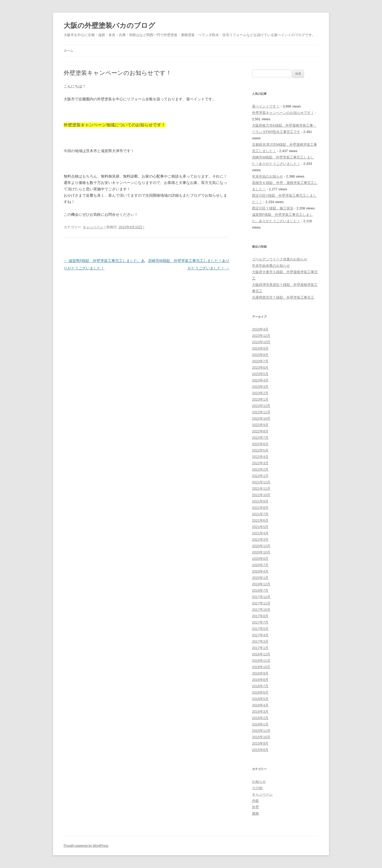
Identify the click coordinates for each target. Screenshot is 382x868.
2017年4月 (260, 635)
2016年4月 (260, 705)
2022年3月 (260, 463)
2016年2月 (260, 718)
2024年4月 (260, 329)
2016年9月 (260, 673)
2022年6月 (260, 444)
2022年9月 (260, 425)
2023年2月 (260, 393)
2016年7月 (260, 686)
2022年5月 (260, 450)
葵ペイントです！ (266, 106)
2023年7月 (260, 361)
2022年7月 (260, 438)
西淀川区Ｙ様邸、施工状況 (273, 208)
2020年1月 (260, 578)
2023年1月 (260, 399)
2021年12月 (261, 482)
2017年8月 (260, 616)
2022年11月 (261, 412)
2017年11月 (261, 603)
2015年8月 (260, 750)
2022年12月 (261, 406)
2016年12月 (261, 654)
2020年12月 (261, 546)
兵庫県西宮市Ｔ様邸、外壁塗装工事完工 (283, 297)
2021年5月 (260, 527)
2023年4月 (260, 380)
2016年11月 (261, 661)
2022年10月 (261, 418)
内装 (255, 801)
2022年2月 (260, 469)
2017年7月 (260, 622)
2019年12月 (261, 584)
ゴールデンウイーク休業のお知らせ (280, 259)
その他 (257, 788)
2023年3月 (260, 387)
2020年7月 (260, 565)
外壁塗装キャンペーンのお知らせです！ (283, 113)
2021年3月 (260, 540)
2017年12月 (261, 597)
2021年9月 (260, 501)
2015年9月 (260, 743)
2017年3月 (260, 641)
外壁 (255, 807)
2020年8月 (260, 559)
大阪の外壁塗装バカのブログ (109, 25)
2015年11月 (261, 731)
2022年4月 (260, 457)
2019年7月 (260, 590)
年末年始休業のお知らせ (271, 266)
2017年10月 (261, 610)
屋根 (255, 813)
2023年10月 (261, 342)
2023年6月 (260, 368)
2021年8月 (260, 508)
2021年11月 (261, 489)
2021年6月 (260, 520)
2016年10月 (261, 667)
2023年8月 (260, 355)
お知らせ (259, 782)
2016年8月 (260, 680)
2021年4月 (260, 533)
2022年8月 (260, 431)
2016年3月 (260, 712)
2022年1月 (260, 476)
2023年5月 (260, 374)
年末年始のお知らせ (268, 176)
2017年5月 (260, 629)
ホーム (68, 51)
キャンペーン (93, 227)
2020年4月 (260, 571)
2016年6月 (260, 692)
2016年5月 (260, 699)
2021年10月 (261, 495)
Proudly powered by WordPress (86, 846)
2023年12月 (261, 336)
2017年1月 (260, 648)
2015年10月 (261, 737)
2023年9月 (260, 348)
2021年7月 (260, 514)
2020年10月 (261, 552)
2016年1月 (260, 724)
